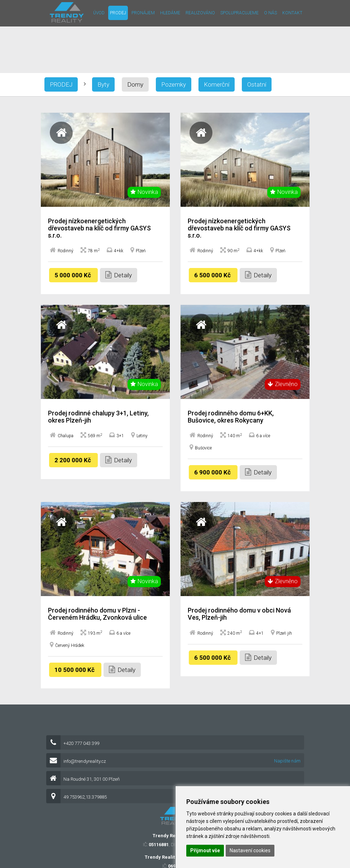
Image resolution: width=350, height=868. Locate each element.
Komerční (217, 84)
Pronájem (143, 13)
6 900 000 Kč (213, 472)
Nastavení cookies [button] (250, 850)
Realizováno (200, 13)
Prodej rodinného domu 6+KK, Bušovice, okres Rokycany (231, 417)
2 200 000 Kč (73, 460)
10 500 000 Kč (75, 670)
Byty (103, 84)
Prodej (118, 13)
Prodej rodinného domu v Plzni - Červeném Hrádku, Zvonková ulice (97, 614)
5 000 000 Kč (73, 275)
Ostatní (257, 84)
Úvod (99, 13)
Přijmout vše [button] (205, 850)
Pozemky (174, 84)
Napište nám (287, 761)
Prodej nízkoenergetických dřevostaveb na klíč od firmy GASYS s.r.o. (99, 228)
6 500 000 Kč (213, 275)
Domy (135, 84)
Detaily (119, 275)
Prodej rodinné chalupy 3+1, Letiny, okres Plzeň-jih (98, 417)
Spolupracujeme (239, 13)
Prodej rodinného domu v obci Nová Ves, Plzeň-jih (239, 614)
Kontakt (292, 13)
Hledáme (170, 13)
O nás (270, 13)
